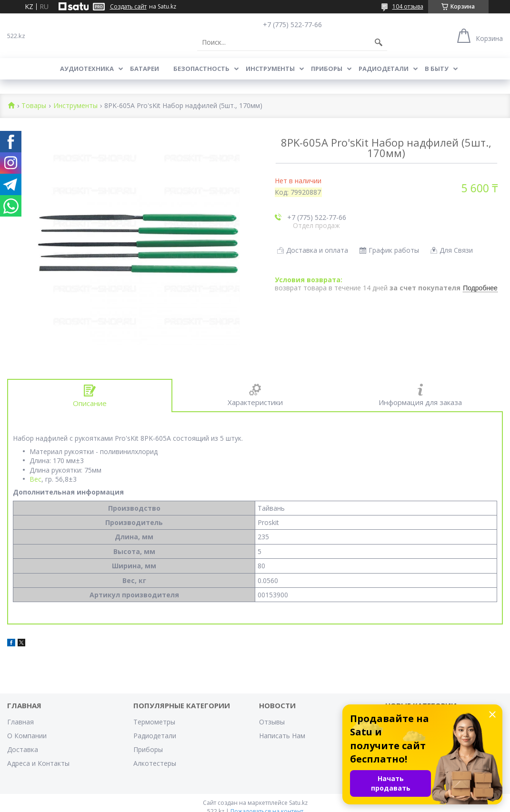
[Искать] (379, 42)
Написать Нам (282, 736)
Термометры (154, 722)
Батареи (145, 69)
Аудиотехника (87, 69)
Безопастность (201, 69)
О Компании (27, 736)
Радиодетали (384, 69)
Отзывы (272, 722)
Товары (34, 106)
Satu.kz (298, 803)
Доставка (23, 749)
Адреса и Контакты (38, 763)
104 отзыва (408, 6)
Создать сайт (128, 7)
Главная (20, 722)
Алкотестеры (155, 763)
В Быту (437, 69)
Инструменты (270, 69)
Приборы (327, 69)
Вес (35, 479)
